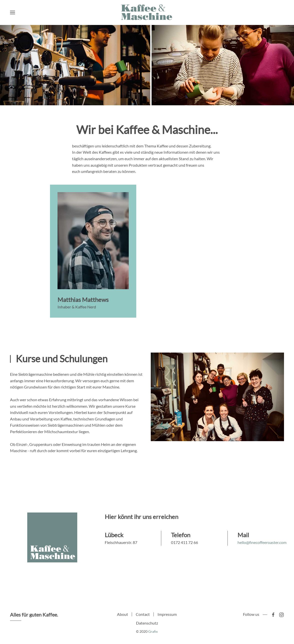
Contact (143, 615)
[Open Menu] (12, 12)
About (122, 615)
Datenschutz (147, 624)
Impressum (167, 615)
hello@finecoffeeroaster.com (262, 542)
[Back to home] (147, 12)
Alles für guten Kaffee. (32, 615)
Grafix (152, 631)
